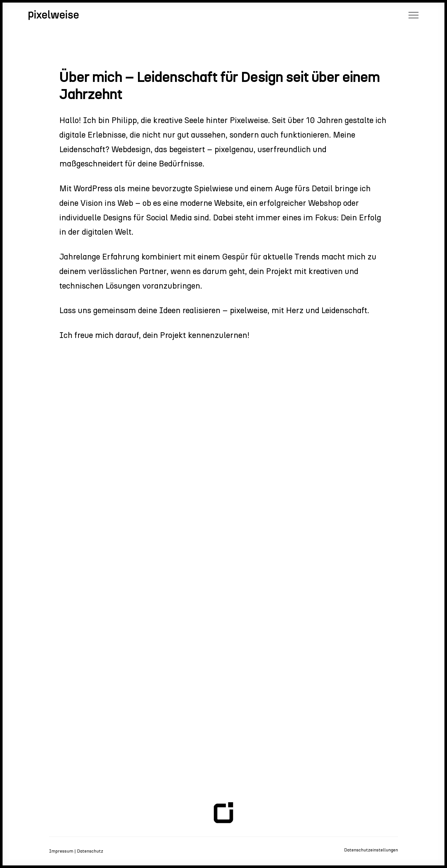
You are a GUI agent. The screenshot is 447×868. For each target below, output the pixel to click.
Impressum (61, 851)
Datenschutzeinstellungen (371, 850)
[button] (414, 15)
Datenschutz (90, 851)
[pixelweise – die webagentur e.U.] (54, 15)
